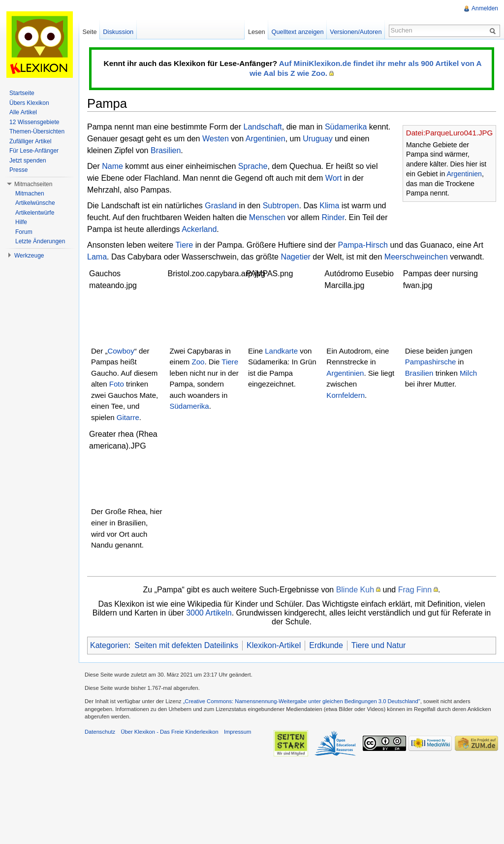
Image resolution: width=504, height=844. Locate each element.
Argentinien (464, 174)
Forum (24, 232)
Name (112, 166)
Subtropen (281, 206)
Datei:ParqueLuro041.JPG (449, 133)
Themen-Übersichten (37, 131)
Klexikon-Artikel (274, 645)
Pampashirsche (431, 362)
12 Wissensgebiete (34, 122)
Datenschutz (100, 732)
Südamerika (346, 127)
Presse (18, 170)
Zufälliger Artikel (30, 141)
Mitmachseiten (33, 184)
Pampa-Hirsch (363, 245)
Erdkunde (326, 645)
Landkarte (281, 351)
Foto (117, 384)
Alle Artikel (23, 112)
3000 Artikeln (209, 613)
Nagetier (295, 257)
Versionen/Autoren (356, 32)
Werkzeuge (29, 256)
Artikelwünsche (35, 203)
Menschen (267, 217)
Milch (468, 373)
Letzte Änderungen (40, 241)
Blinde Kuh (355, 590)
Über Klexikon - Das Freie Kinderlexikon (169, 732)
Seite (89, 32)
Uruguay (317, 139)
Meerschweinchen (416, 257)
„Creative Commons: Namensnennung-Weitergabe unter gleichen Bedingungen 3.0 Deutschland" (302, 701)
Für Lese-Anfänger (34, 151)
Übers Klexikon (29, 103)
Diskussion (118, 32)
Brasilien (166, 150)
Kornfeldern (346, 395)
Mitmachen (30, 194)
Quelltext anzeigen (298, 32)
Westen (216, 139)
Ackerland (199, 229)
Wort (333, 178)
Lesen (257, 32)
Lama (97, 257)
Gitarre (128, 417)
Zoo (198, 362)
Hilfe (21, 222)
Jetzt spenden (28, 161)
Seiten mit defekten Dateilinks (186, 645)
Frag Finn (415, 590)
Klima (329, 206)
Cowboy (121, 351)
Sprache (253, 166)
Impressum (237, 732)
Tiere (184, 245)
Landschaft (262, 127)
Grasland (221, 206)
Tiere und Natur (379, 645)
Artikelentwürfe (35, 213)
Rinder (333, 217)
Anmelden (485, 8)
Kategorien (109, 645)
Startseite (22, 93)
